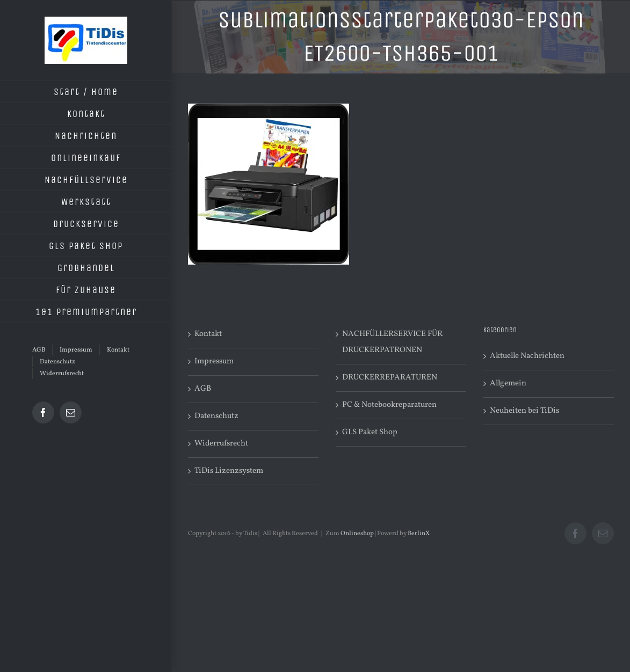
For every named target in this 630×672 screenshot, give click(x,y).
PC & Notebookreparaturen (389, 405)
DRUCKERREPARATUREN (390, 378)
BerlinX (419, 534)
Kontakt (208, 334)
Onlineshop (357, 534)
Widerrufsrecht (221, 444)
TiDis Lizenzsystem (229, 471)
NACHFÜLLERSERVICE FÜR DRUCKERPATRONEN (392, 342)
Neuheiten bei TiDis (524, 411)
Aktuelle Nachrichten (527, 356)
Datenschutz (216, 416)
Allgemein (508, 384)
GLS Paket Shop (370, 432)
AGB (203, 389)
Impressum (214, 361)
